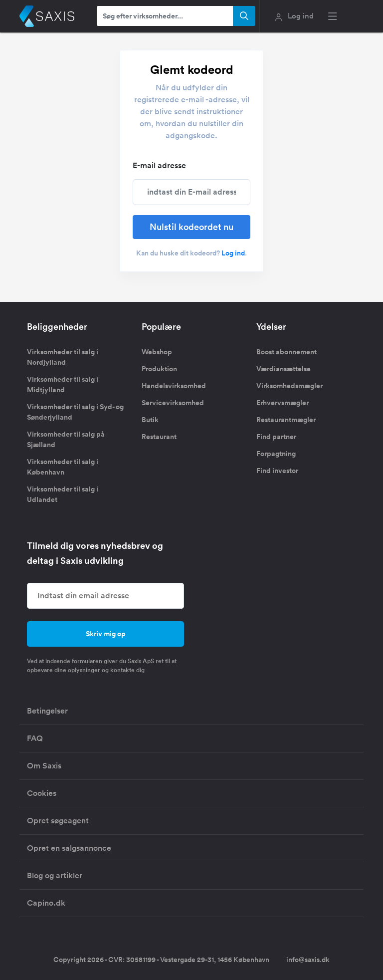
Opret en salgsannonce (69, 848)
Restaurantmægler (286, 420)
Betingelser (47, 711)
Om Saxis (44, 766)
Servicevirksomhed (173, 403)
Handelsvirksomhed (174, 386)
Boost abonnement (287, 352)
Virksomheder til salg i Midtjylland (63, 384)
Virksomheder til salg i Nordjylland (63, 357)
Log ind (233, 253)
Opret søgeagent (58, 821)
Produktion (159, 369)
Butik (150, 420)
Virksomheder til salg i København (63, 467)
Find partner (276, 437)
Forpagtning (276, 454)
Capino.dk (46, 903)
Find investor (277, 471)
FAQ (35, 738)
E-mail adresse (159, 165)
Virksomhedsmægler (289, 386)
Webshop (157, 352)
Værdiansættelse (284, 369)
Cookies (42, 793)
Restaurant (159, 437)
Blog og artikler (55, 875)
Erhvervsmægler (283, 403)
